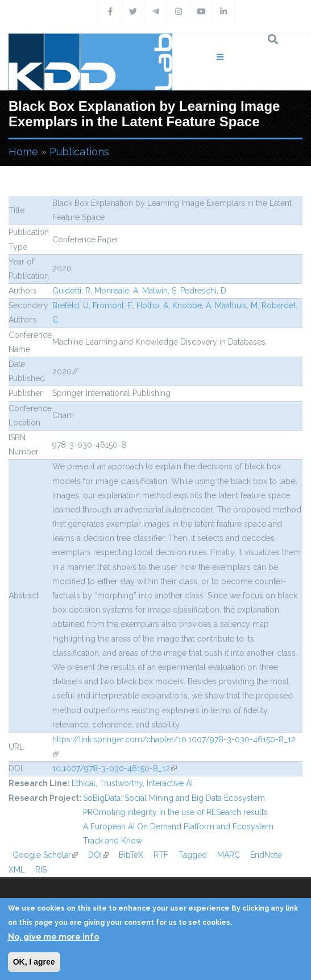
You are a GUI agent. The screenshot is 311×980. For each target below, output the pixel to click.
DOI (98, 855)
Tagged (193, 855)
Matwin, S (159, 291)
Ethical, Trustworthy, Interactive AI (132, 783)
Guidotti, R (71, 291)
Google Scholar (45, 855)
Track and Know (113, 841)
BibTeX (131, 855)
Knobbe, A (192, 305)
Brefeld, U (71, 305)
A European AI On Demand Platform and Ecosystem (178, 826)
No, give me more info (53, 937)
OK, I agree (34, 962)
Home (23, 152)
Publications (79, 152)
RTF (161, 855)
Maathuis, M (236, 305)
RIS (41, 870)
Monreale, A (116, 291)
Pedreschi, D (203, 291)
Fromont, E (113, 305)
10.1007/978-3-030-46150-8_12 (115, 768)
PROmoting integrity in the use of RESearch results (175, 812)
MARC (229, 855)
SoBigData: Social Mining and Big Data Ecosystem (174, 798)
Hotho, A (152, 305)
